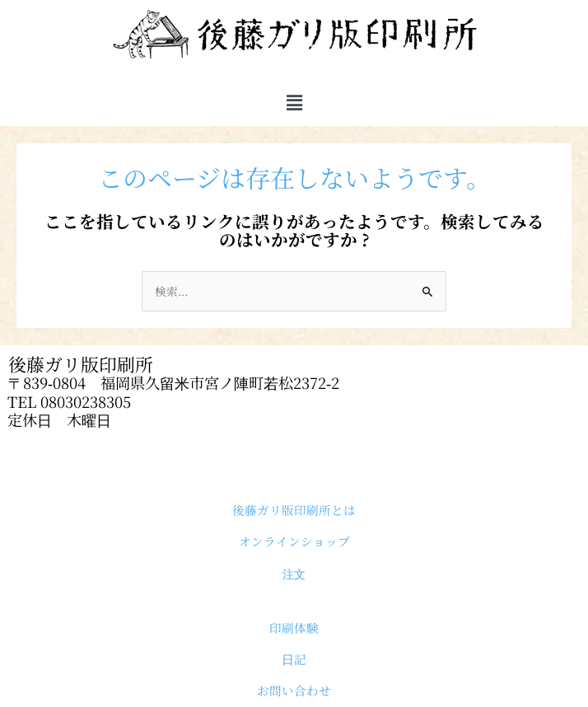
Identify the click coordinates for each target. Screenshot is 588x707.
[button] (294, 102)
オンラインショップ (294, 541)
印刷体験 (294, 627)
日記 (294, 659)
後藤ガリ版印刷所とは (294, 510)
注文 (294, 574)
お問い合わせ (294, 690)
